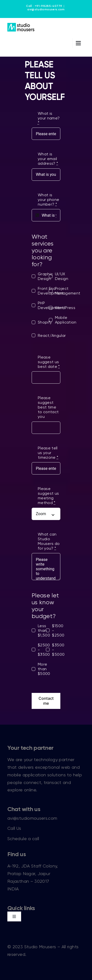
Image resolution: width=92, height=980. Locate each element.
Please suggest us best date (49, 362)
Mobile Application (66, 320)
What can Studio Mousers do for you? (49, 541)
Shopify (45, 322)
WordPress (65, 308)
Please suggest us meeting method (48, 496)
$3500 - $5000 (58, 650)
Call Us (14, 828)
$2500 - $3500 (44, 650)
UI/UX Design (62, 276)
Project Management (68, 291)
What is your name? (49, 118)
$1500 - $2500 (58, 630)
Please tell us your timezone (48, 453)
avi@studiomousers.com (46, 9)
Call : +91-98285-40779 (44, 6)
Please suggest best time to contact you (48, 407)
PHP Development (51, 305)
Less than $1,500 (44, 630)
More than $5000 (44, 669)
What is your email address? (48, 159)
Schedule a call (23, 839)
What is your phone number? (49, 200)
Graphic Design (45, 276)
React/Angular (52, 335)
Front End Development (51, 291)
